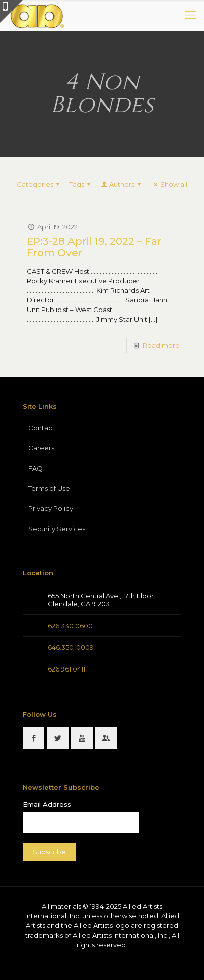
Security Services (57, 529)
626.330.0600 (70, 626)
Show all (169, 184)
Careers (41, 448)
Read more (161, 345)
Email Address (47, 804)
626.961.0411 (66, 669)
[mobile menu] (190, 15)
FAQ (36, 468)
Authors (121, 184)
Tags (81, 184)
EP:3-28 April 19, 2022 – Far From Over (94, 247)
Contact (42, 428)
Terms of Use (49, 488)
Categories (40, 184)
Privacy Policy (51, 508)
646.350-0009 (71, 647)
